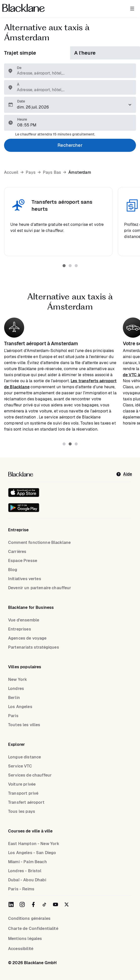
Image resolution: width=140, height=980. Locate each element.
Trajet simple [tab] (20, 53)
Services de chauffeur (30, 775)
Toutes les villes (24, 725)
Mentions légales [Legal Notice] (25, 939)
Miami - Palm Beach (27, 862)
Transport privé (23, 793)
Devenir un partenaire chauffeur (40, 588)
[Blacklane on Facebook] (33, 904)
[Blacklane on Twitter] (67, 904)
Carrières (17, 552)
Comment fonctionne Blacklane (39, 542)
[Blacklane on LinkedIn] (11, 904)
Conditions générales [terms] (29, 918)
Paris (13, 716)
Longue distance (24, 757)
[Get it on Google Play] (24, 508)
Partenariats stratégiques (34, 647)
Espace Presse (23, 561)
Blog (13, 570)
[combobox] (73, 73)
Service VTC (20, 766)
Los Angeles (20, 707)
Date (21, 101)
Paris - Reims (21, 889)
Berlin (14, 698)
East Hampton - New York (34, 844)
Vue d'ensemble (24, 620)
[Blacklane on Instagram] (22, 904)
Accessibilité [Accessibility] (21, 949)
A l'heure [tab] (85, 53)
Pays (31, 172)
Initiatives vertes (25, 579)
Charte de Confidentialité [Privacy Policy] (33, 929)
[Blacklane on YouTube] (55, 904)
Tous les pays (22, 811)
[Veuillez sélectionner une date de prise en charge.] (70, 105)
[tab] (64, 266)
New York (18, 679)
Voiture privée (22, 784)
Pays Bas (52, 172)
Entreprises (20, 629)
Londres (16, 689)
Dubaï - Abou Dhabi (27, 880)
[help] (124, 474)
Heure (22, 119)
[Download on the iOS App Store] (24, 493)
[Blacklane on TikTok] (44, 904)
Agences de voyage (27, 638)
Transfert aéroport (26, 802)
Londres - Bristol (25, 871)
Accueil (11, 172)
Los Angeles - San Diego (32, 853)
